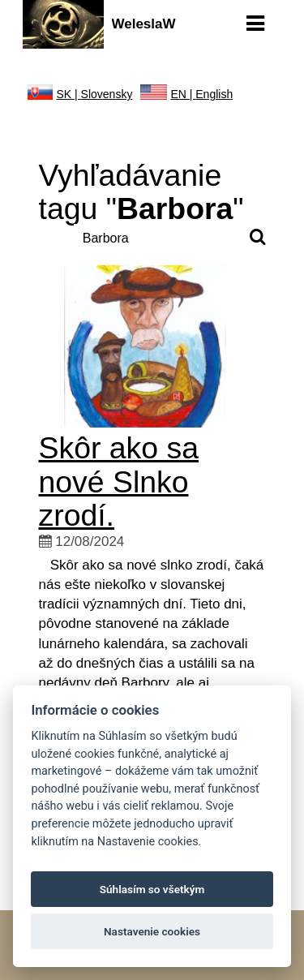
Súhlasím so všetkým (152, 889)
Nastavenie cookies (152, 931)
